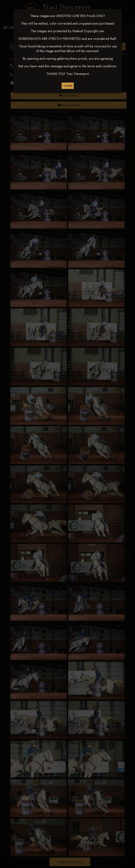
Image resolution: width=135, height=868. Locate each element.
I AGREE (68, 86)
